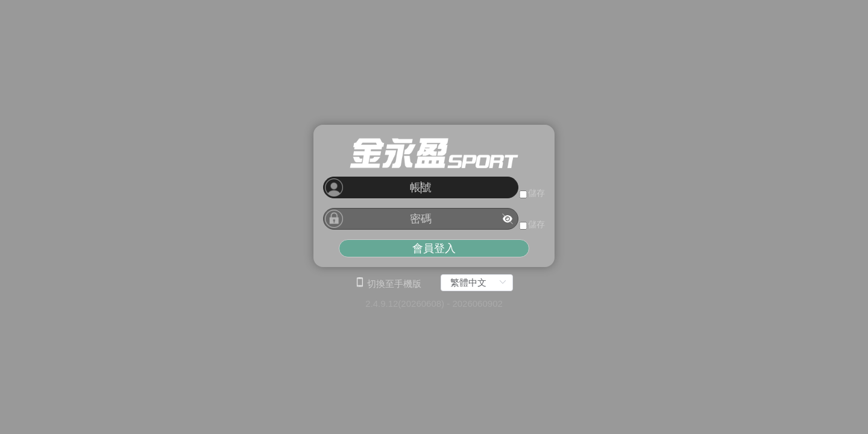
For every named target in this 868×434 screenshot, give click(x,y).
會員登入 (434, 248)
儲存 (536, 193)
